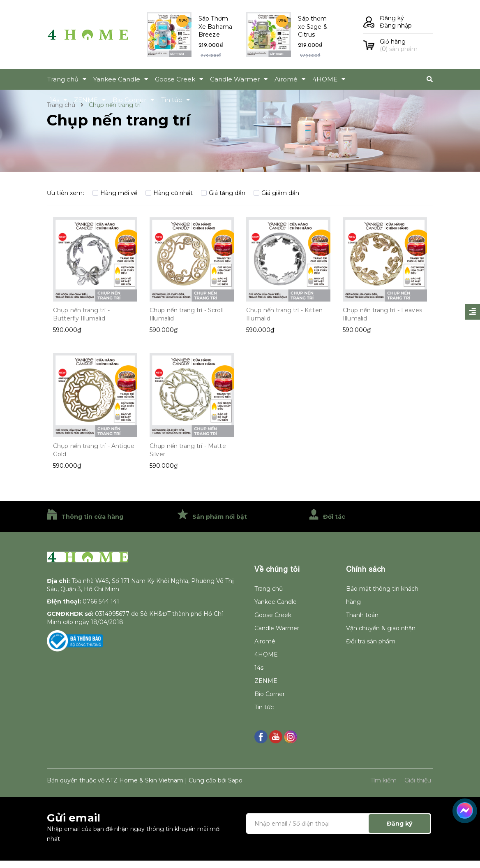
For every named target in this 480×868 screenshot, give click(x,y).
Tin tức (264, 707)
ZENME (266, 681)
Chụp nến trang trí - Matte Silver (188, 450)
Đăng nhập (396, 26)
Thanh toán (362, 615)
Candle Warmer (277, 628)
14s (259, 668)
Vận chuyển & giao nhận (381, 628)
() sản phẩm (406, 45)
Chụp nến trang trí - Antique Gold (94, 450)
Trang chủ (269, 589)
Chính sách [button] (366, 569)
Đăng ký (392, 18)
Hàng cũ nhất (169, 193)
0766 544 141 (101, 601)
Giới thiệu (418, 780)
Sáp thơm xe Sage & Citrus (313, 27)
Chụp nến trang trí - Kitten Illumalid (284, 314)
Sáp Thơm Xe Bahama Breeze (215, 27)
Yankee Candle (276, 602)
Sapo (235, 780)
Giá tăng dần (223, 193)
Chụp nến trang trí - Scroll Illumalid (187, 314)
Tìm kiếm (383, 780)
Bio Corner (270, 694)
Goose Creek (273, 615)
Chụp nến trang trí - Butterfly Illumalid (81, 314)
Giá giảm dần (276, 193)
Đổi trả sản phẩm (371, 641)
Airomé (265, 641)
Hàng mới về (115, 193)
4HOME (266, 654)
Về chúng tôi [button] (277, 569)
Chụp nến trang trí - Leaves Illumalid (382, 314)
